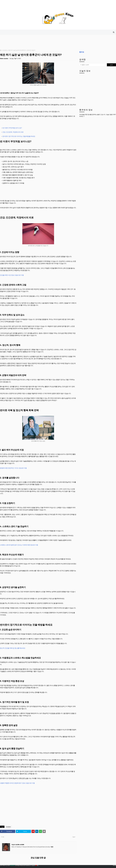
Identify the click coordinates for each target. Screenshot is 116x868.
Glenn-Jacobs (4, 58)
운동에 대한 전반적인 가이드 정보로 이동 (13, 468)
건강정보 (5, 50)
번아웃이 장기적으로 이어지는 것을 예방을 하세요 (19, 136)
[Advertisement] (36, 42)
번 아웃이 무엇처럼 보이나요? (12, 128)
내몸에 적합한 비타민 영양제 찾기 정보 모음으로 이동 (17, 783)
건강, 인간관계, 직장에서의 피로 (13, 132)
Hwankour (13, 865)
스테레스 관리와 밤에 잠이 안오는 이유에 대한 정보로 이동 (19, 545)
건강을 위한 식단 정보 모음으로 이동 (12, 275)
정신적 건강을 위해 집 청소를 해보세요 (13, 648)
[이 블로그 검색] (93, 65)
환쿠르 (82, 52)
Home (114, 865)
